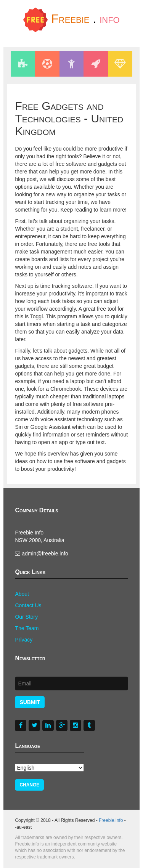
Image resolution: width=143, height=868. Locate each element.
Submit (30, 702)
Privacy (24, 640)
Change (29, 785)
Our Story (26, 617)
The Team (27, 628)
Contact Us (28, 605)
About (22, 594)
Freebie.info (111, 820)
